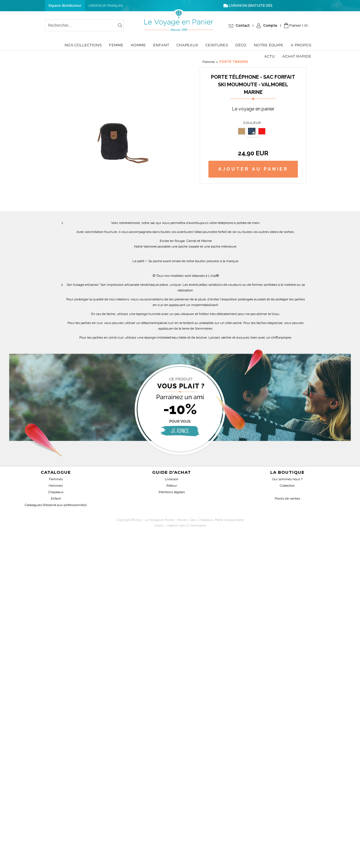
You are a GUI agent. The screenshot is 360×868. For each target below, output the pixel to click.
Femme (116, 45)
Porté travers (234, 62)
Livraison (172, 479)
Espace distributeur (65, 6)
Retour (172, 486)
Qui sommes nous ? (287, 479)
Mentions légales (172, 492)
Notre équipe (269, 45)
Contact (243, 26)
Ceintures (217, 45)
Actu (270, 56)
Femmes (56, 479)
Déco (241, 45)
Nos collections (83, 45)
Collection (287, 486)
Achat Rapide (297, 56)
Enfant (161, 45)
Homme (138, 45)
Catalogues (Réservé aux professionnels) (56, 505)
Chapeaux (187, 45)
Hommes (56, 486)
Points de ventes (287, 498)
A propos (301, 45)
